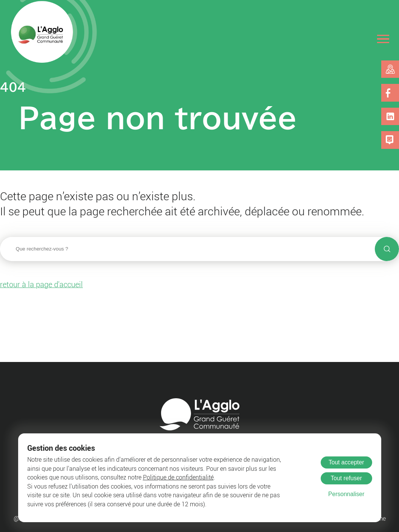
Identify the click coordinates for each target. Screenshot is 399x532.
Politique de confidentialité (178, 477)
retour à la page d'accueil (41, 284)
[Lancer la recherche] (387, 249)
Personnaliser (346, 494)
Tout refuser (346, 478)
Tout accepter (346, 462)
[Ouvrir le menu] (383, 39)
